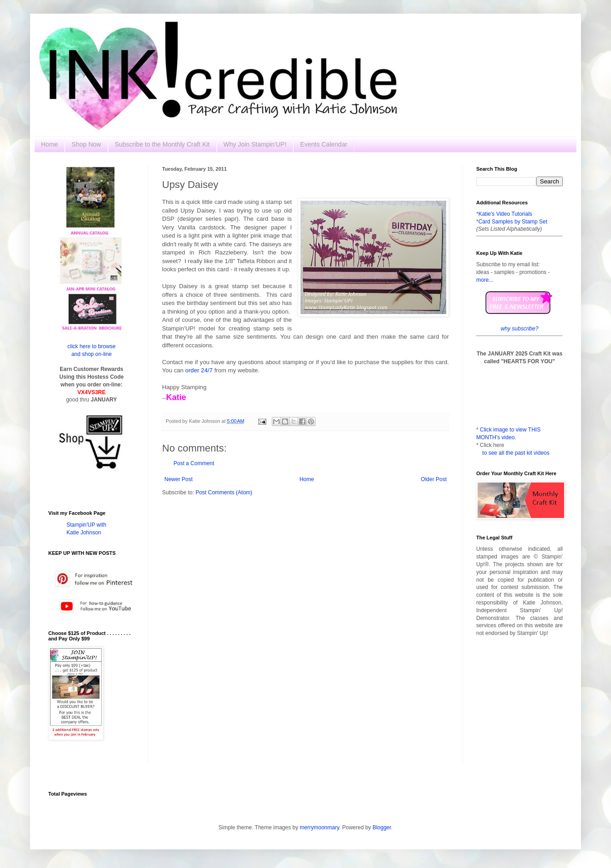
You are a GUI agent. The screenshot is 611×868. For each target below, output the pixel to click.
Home (49, 144)
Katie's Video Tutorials (505, 214)
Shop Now (86, 144)
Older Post (434, 479)
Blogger (382, 827)
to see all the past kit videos (516, 453)
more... (485, 280)
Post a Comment (194, 463)
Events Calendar (324, 144)
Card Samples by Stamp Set (513, 222)
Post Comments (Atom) (224, 492)
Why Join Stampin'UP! (255, 144)
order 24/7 (198, 370)
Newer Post (178, 479)
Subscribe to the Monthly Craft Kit (162, 144)
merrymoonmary (319, 827)
